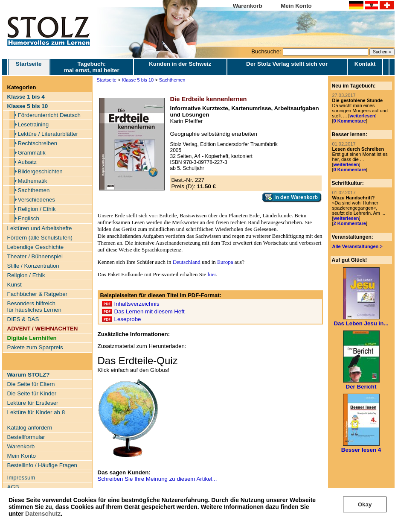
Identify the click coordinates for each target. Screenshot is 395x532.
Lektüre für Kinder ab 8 (36, 412)
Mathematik (33, 181)
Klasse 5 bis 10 (138, 80)
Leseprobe (128, 319)
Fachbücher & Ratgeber (38, 294)
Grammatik (32, 153)
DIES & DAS (23, 319)
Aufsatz (27, 162)
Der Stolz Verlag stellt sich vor (287, 64)
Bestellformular (26, 437)
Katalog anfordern (30, 428)
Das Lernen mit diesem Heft (150, 311)
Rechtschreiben (38, 143)
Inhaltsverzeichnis (137, 304)
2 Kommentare (350, 223)
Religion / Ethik (37, 209)
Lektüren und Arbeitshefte (40, 228)
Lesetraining (33, 124)
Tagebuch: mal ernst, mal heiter (92, 67)
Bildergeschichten (40, 171)
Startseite (29, 67)
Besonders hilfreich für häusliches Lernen (34, 307)
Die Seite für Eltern (31, 384)
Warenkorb (248, 6)
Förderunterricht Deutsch (49, 115)
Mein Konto (296, 6)
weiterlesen (362, 116)
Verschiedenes (36, 200)
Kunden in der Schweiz (180, 64)
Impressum (21, 478)
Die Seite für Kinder (32, 393)
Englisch (29, 218)
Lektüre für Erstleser (33, 403)
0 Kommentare (350, 121)
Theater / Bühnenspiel (35, 256)
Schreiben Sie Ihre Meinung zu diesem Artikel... (157, 479)
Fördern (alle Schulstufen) (40, 238)
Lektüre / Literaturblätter (48, 134)
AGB (13, 487)
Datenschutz (43, 514)
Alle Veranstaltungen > (357, 246)
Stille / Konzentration (33, 266)
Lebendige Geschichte (36, 247)
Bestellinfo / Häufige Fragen (42, 465)
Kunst (15, 285)
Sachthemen (34, 190)
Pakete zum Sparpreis (35, 347)
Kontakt (365, 64)
